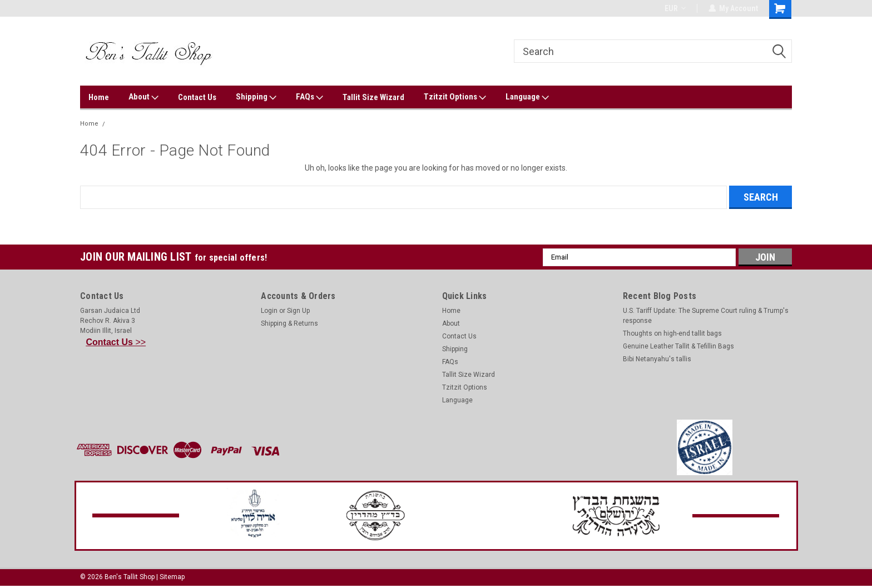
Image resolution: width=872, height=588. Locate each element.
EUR (675, 8)
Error (118, 124)
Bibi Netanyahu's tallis (657, 359)
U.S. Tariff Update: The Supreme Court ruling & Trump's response (706, 316)
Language (527, 97)
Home (99, 97)
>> (116, 342)
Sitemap (172, 577)
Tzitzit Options (455, 97)
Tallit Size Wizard (373, 97)
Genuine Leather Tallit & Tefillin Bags (678, 346)
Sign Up (298, 311)
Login (269, 311)
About (143, 97)
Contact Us (197, 97)
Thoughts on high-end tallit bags (672, 333)
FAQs (309, 97)
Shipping (256, 97)
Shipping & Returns (289, 323)
